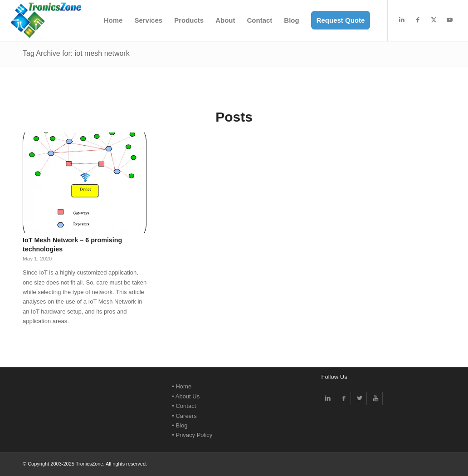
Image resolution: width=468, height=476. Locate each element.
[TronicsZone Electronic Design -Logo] (46, 20)
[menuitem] (113, 20)
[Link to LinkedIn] (402, 20)
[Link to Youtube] (449, 20)
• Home (182, 386)
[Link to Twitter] (360, 398)
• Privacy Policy (192, 435)
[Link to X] (434, 20)
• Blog (180, 425)
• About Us (186, 396)
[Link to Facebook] (418, 20)
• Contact (184, 406)
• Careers (184, 416)
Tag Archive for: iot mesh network (76, 53)
